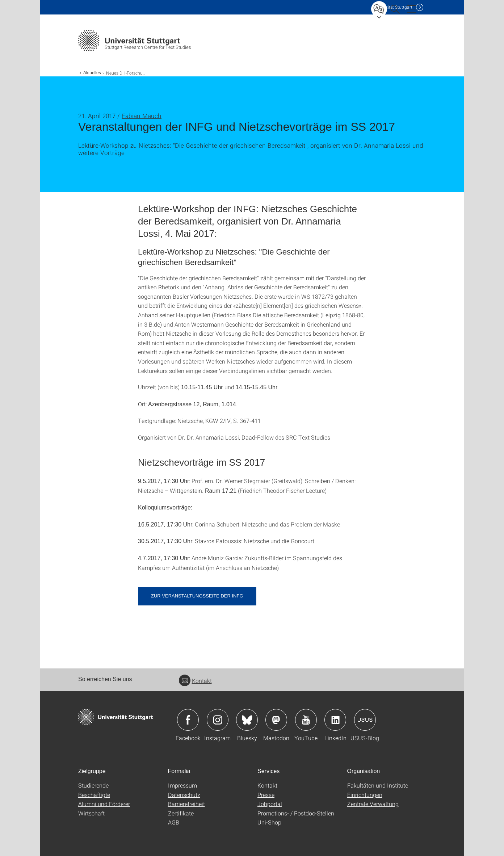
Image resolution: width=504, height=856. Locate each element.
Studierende (93, 785)
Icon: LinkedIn (335, 720)
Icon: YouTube (306, 720)
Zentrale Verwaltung (373, 804)
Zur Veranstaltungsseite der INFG (197, 596)
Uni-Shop (269, 822)
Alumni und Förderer (104, 804)
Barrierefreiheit (186, 804)
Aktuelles (92, 73)
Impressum (182, 785)
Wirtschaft (91, 813)
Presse (266, 795)
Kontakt (195, 681)
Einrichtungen (365, 795)
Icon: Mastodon (276, 720)
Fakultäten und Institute (378, 785)
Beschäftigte (94, 795)
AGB (174, 822)
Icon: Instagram (218, 720)
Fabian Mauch (142, 116)
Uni (393, 7)
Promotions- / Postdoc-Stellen (296, 813)
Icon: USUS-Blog (365, 720)
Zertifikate (181, 813)
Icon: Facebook (188, 720)
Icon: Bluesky (247, 720)
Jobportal (270, 804)
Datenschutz (184, 795)
